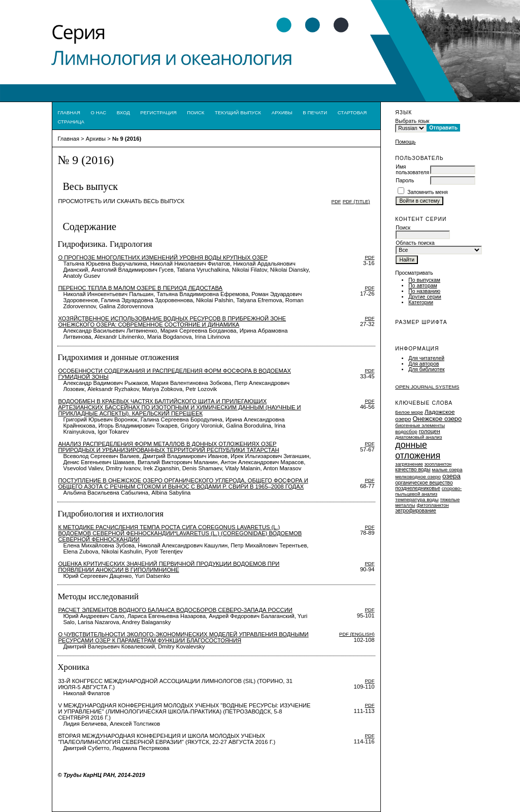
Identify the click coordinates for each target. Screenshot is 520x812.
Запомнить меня (428, 192)
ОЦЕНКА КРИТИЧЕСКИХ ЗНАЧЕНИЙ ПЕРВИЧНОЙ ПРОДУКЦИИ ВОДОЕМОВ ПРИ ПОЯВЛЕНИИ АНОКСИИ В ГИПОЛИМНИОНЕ (169, 567)
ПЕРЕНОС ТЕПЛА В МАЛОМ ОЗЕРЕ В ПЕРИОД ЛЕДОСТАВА (140, 288)
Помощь (405, 142)
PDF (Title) (356, 201)
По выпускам (424, 280)
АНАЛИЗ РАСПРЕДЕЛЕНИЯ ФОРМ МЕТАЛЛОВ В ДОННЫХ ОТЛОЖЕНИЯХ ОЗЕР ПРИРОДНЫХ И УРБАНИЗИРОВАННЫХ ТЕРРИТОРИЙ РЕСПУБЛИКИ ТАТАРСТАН (168, 447)
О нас (99, 112)
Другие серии (425, 297)
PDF (336, 201)
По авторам (422, 286)
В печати (315, 112)
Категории (421, 302)
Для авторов (424, 364)
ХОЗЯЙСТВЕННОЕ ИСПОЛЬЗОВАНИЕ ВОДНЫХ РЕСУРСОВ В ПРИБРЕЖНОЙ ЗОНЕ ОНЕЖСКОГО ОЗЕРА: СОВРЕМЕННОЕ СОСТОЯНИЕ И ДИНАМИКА (172, 321)
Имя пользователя (412, 170)
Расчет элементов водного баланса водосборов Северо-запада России (175, 610)
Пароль (405, 181)
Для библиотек (426, 369)
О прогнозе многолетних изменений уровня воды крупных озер (162, 257)
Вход (123, 112)
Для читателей (426, 358)
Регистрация (158, 112)
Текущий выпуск (238, 112)
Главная (69, 112)
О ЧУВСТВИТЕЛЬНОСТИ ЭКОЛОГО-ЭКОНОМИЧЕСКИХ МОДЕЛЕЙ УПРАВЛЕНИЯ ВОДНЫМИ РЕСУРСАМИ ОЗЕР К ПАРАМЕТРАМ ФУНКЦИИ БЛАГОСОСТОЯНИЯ (183, 637)
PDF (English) (357, 634)
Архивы (282, 112)
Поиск (196, 112)
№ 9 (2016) (127, 139)
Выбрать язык (412, 121)
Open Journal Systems (427, 387)
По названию (424, 291)
